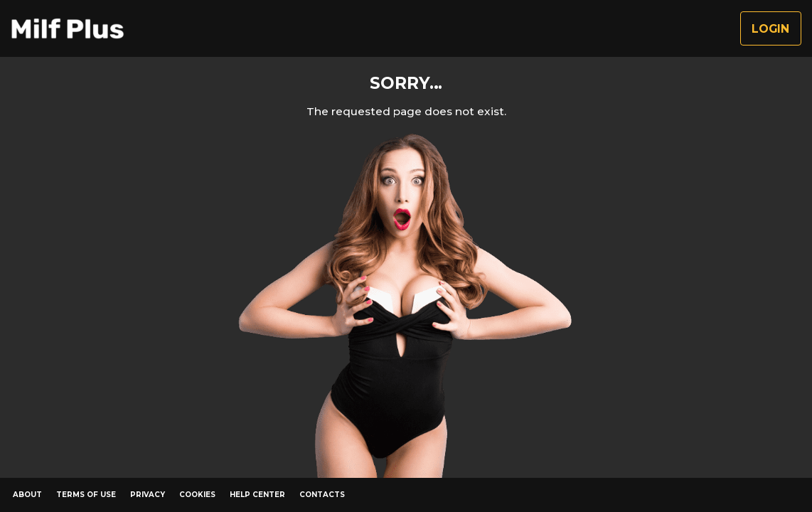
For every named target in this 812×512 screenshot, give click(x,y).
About (27, 495)
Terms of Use (86, 495)
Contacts (322, 495)
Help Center (257, 495)
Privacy (148, 495)
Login (770, 29)
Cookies (197, 495)
